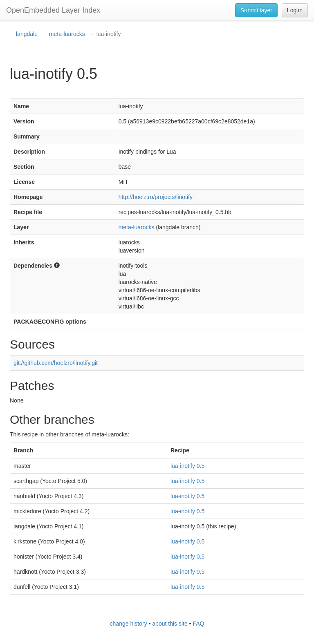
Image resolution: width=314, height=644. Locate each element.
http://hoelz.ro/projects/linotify (156, 197)
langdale (27, 34)
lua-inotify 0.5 (187, 466)
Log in (295, 10)
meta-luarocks (67, 34)
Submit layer (256, 10)
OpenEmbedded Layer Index (53, 10)
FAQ (198, 624)
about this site (170, 624)
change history (129, 624)
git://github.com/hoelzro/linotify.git (56, 363)
